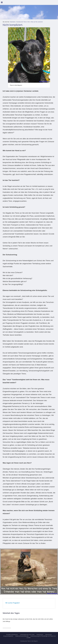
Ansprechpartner (8, 636)
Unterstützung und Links (27, 635)
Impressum (40, 635)
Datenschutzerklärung (22, 636)
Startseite (13, 22)
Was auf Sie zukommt (37, 22)
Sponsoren (49, 635)
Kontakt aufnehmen (12, 635)
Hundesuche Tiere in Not (23, 22)
